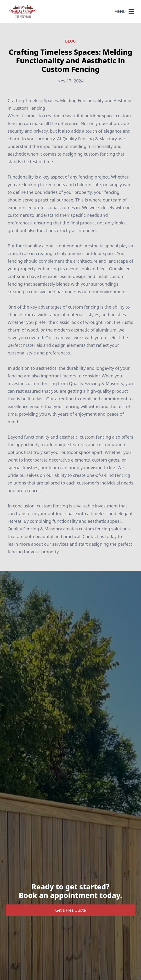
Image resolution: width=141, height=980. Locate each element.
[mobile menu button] (131, 11)
